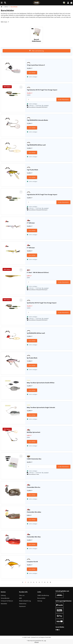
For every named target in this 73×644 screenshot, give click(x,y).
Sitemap (40, 601)
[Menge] (42, 100)
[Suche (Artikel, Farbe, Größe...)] (5, 3)
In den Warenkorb (63, 99)
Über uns (22, 595)
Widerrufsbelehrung (25, 601)
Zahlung (3, 595)
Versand (36, 642)
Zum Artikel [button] (32, 73)
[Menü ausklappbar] (2, 3)
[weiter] (50, 582)
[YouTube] (57, 630)
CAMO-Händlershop (43, 595)
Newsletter (4, 604)
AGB (20, 598)
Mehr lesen (5, 22)
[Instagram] (59, 630)
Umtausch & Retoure (7, 601)
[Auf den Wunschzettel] (21, 87)
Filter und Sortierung (36, 51)
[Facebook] (56, 630)
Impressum (22, 606)
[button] (68, 3)
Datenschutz (23, 604)
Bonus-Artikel (41, 598)
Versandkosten (5, 598)
